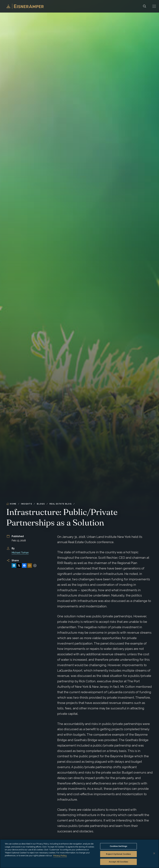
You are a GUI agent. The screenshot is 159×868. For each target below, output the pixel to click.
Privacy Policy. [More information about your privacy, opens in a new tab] (60, 856)
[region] (79, 854)
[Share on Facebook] (24, 566)
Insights (26, 504)
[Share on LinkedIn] (14, 566)
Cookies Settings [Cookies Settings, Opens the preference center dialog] (118, 846)
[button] (154, 6)
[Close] (154, 853)
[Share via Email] (30, 566)
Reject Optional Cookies (118, 854)
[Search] (145, 6)
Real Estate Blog (61, 504)
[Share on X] (19, 566)
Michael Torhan (20, 553)
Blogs (41, 504)
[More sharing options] (35, 566)
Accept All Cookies (118, 862)
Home (11, 504)
